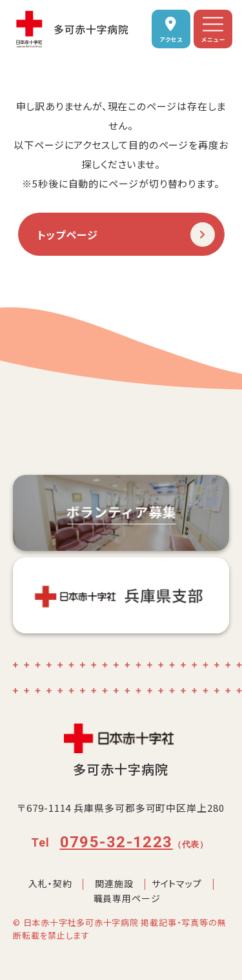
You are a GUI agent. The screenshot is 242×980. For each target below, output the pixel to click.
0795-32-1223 (116, 842)
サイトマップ (177, 883)
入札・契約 (50, 883)
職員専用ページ (127, 898)
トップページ (68, 235)
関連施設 (114, 883)
